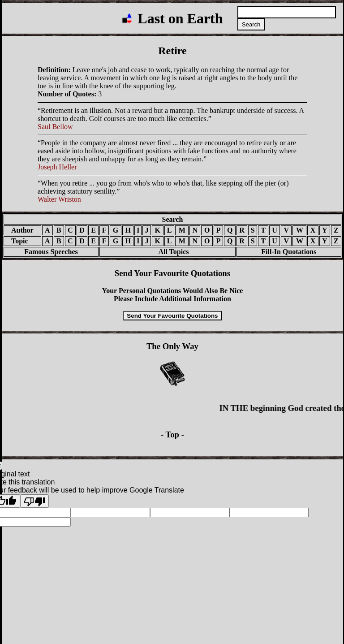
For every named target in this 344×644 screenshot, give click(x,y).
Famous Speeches (51, 252)
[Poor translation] (34, 501)
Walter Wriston (59, 199)
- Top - (172, 434)
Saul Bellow (55, 127)
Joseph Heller (57, 167)
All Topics (167, 252)
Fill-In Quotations (289, 252)
